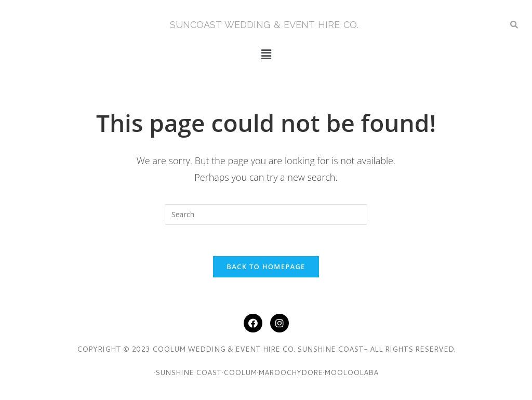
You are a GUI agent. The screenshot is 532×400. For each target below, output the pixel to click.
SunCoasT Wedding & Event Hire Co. (264, 25)
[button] (266, 54)
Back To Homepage (266, 266)
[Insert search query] (266, 215)
